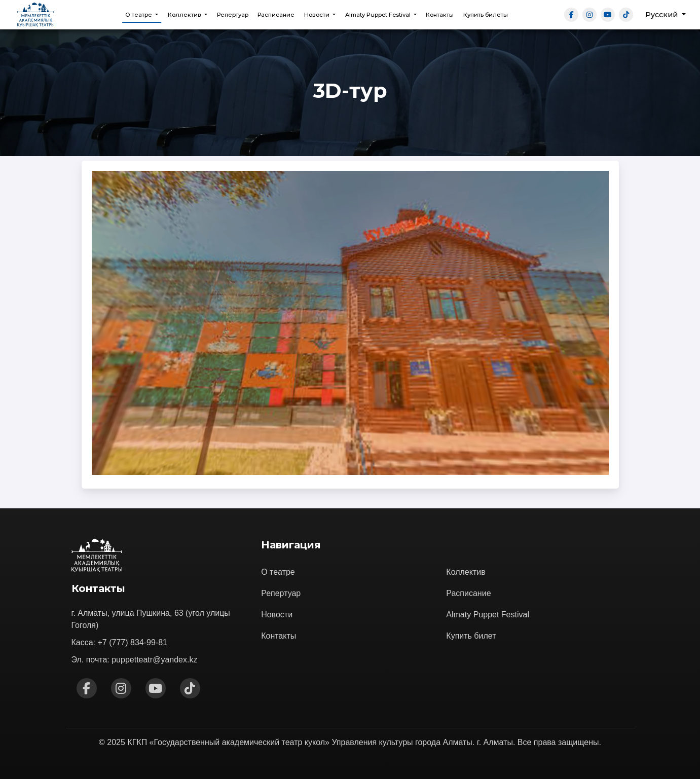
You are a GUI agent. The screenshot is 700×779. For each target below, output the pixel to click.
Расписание (276, 15)
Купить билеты (486, 15)
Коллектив (466, 572)
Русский (662, 15)
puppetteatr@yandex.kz (154, 660)
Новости (277, 615)
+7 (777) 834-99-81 (133, 642)
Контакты (440, 15)
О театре (278, 572)
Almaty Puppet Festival (488, 615)
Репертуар (233, 15)
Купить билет (471, 636)
